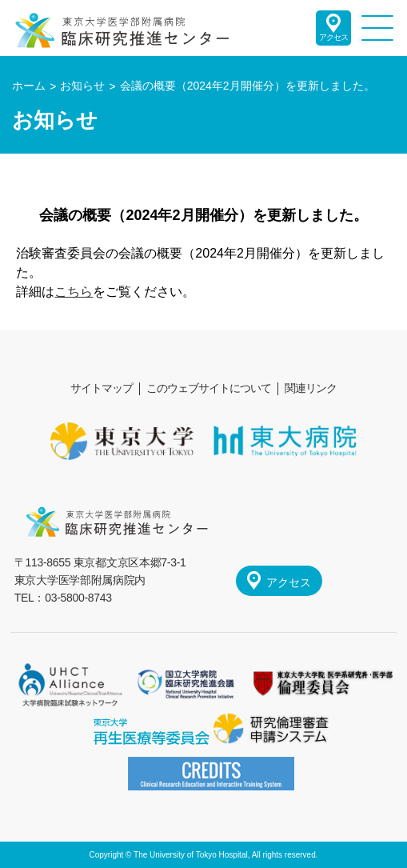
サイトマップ (102, 388)
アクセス (333, 37)
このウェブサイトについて (209, 388)
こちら (74, 292)
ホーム (29, 86)
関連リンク (311, 388)
